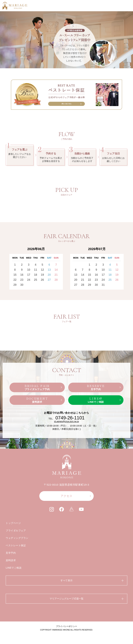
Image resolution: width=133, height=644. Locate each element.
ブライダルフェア (16, 530)
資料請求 (11, 560)
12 (42, 270)
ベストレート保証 (16, 545)
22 (15, 280)
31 (103, 285)
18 (36, 275)
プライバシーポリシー (66, 626)
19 (42, 275)
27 (49, 280)
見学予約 (11, 553)
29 (15, 285)
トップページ (13, 523)
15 (15, 275)
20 (49, 275)
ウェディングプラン (17, 538)
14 (56, 270)
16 (22, 275)
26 (42, 280)
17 (29, 275)
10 (29, 270)
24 (29, 280)
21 (56, 275)
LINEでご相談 (14, 568)
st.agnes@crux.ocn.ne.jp (66, 421)
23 (22, 280)
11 (36, 270)
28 (56, 280)
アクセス (66, 496)
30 (22, 285)
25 (36, 280)
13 (49, 270)
